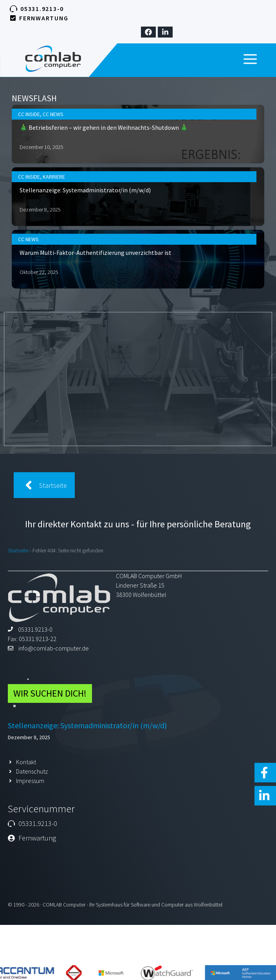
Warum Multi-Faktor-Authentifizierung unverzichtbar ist (109, 236)
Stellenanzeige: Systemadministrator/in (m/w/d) (102, 192)
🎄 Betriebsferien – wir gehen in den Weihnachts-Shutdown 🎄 (115, 149)
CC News (79, 139)
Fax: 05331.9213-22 (32, 639)
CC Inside (62, 139)
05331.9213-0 (42, 9)
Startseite (18, 550)
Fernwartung (44, 18)
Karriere (80, 183)
